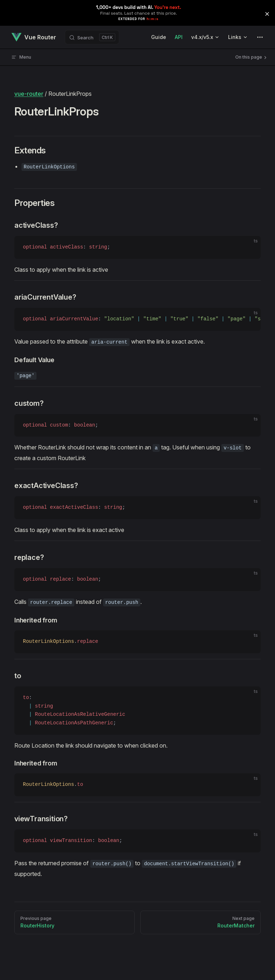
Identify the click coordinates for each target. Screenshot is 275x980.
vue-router (29, 94)
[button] (267, 14)
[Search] (92, 37)
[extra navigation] (260, 37)
